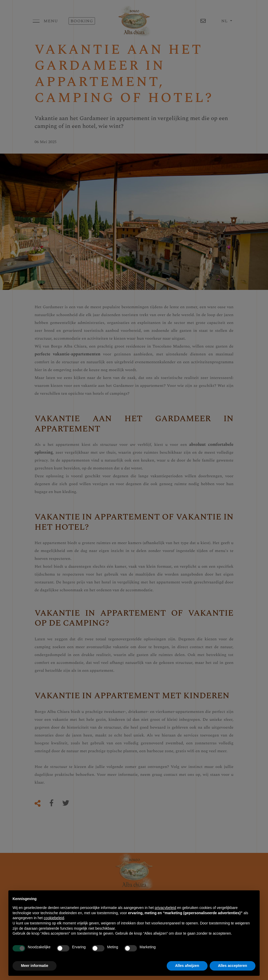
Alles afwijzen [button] (187, 966)
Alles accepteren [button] (233, 966)
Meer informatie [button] (35, 966)
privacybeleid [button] (165, 908)
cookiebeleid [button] (54, 918)
